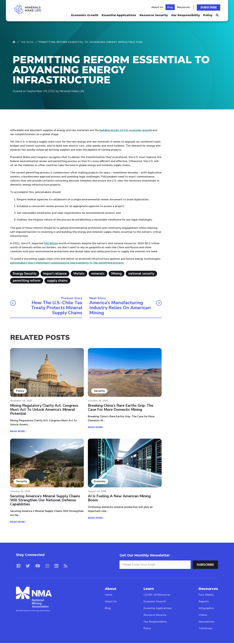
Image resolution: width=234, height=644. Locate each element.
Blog (171, 7)
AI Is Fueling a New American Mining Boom (120, 499)
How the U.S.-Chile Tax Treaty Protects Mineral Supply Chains (56, 308)
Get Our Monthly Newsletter (145, 556)
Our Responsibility (186, 14)
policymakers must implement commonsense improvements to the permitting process (67, 263)
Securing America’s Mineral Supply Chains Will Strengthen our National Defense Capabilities (46, 501)
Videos (203, 616)
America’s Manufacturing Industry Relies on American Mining (121, 308)
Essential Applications (119, 14)
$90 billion (51, 243)
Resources (184, 7)
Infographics (206, 609)
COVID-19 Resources (157, 596)
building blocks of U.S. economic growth (126, 130)
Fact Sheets (206, 596)
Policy (208, 14)
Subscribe (209, 7)
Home (109, 596)
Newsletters (207, 622)
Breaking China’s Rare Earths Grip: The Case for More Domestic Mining (121, 408)
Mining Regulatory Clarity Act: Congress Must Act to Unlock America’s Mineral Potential (45, 410)
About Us (158, 7)
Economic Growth (85, 14)
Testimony (205, 629)
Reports (204, 602)
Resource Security (154, 14)
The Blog (27, 42)
